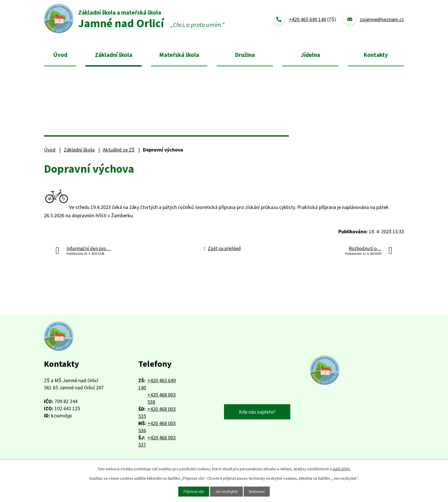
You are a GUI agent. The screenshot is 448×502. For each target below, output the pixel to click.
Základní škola (114, 55)
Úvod (60, 55)
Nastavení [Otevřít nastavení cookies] (258, 491)
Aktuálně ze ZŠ (119, 150)
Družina (245, 55)
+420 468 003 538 (162, 398)
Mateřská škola (179, 55)
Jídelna (310, 55)
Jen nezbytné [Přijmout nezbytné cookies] (226, 491)
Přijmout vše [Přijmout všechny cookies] (193, 491)
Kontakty (376, 55)
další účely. (342, 469)
